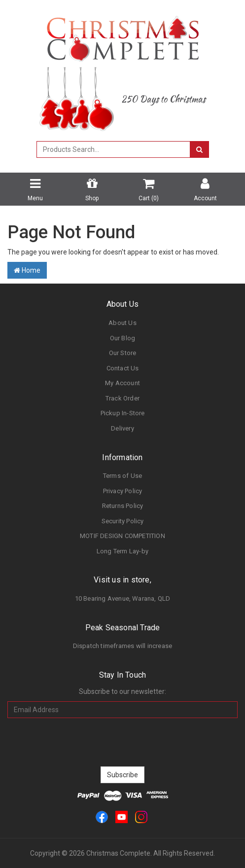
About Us (122, 323)
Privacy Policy (123, 491)
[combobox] (113, 149)
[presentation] (123, 742)
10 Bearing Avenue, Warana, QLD (123, 598)
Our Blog (123, 338)
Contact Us (123, 368)
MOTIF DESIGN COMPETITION (122, 536)
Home (27, 270)
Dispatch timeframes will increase (123, 646)
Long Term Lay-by (122, 551)
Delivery (122, 428)
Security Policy (123, 521)
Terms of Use (122, 476)
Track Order (122, 398)
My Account (122, 383)
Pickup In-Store (123, 413)
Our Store (123, 353)
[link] (102, 816)
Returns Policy (123, 506)
